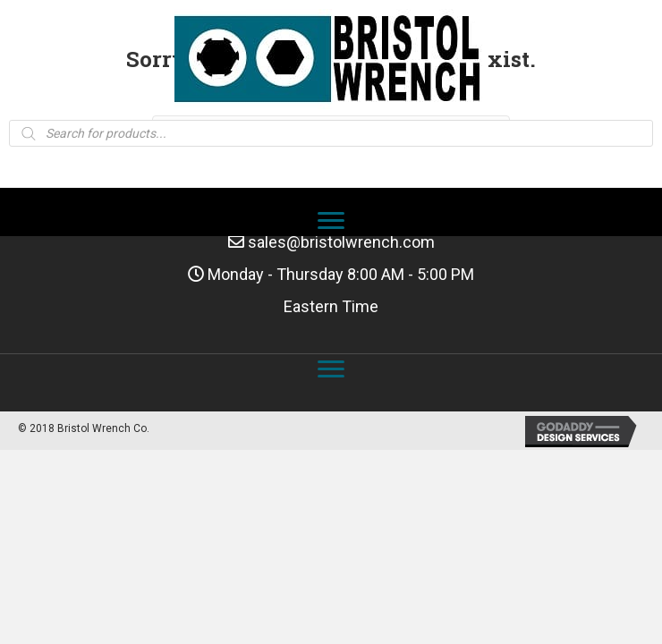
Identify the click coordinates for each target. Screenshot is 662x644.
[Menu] (331, 221)
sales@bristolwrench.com (341, 242)
